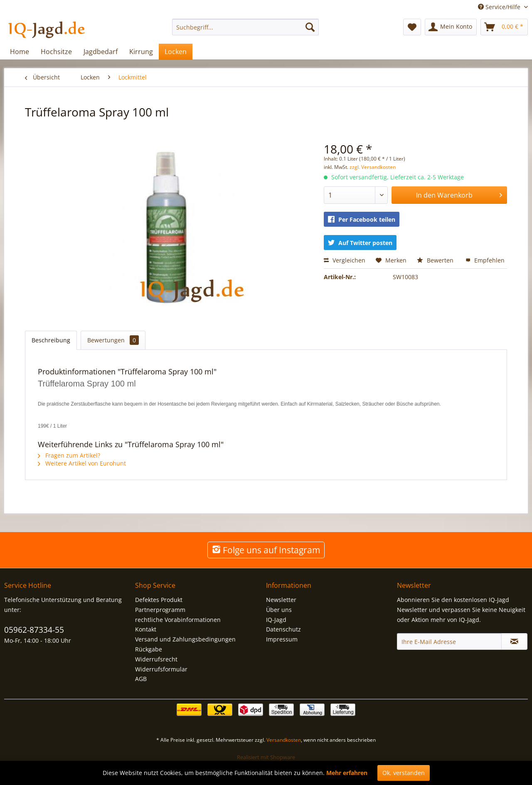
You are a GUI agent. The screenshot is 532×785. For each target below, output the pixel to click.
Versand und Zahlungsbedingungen (185, 639)
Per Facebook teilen (362, 219)
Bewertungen (113, 340)
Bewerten (436, 260)
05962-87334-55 (34, 630)
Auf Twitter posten (360, 243)
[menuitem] (245, 27)
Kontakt (146, 629)
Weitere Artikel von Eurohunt (82, 463)
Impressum (282, 639)
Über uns (279, 610)
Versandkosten (284, 740)
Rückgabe (149, 649)
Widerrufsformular (161, 669)
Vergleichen (345, 260)
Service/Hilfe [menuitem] (500, 7)
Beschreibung (51, 340)
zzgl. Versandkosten (373, 167)
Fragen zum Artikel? (69, 455)
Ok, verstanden (404, 773)
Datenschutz (283, 629)
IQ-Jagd (276, 620)
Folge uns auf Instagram (266, 550)
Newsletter (281, 600)
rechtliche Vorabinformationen (178, 620)
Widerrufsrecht (156, 659)
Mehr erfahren (347, 773)
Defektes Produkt (159, 600)
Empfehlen (485, 260)
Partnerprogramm (160, 610)
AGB (141, 679)
